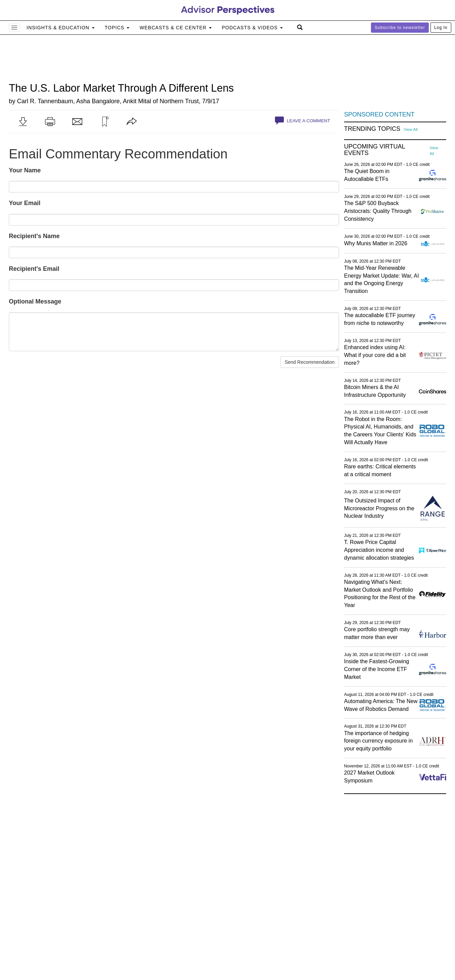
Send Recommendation (310, 362)
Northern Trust (179, 101)
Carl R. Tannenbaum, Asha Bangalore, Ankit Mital (84, 101)
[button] (23, 122)
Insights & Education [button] (61, 28)
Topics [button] (117, 28)
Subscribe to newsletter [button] (400, 28)
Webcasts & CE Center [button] (175, 28)
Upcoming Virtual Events (375, 150)
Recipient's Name (34, 236)
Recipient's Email (34, 269)
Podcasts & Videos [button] (252, 28)
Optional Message (35, 301)
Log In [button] (441, 28)
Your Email (25, 203)
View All (411, 129)
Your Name (25, 170)
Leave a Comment (303, 121)
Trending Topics (372, 129)
